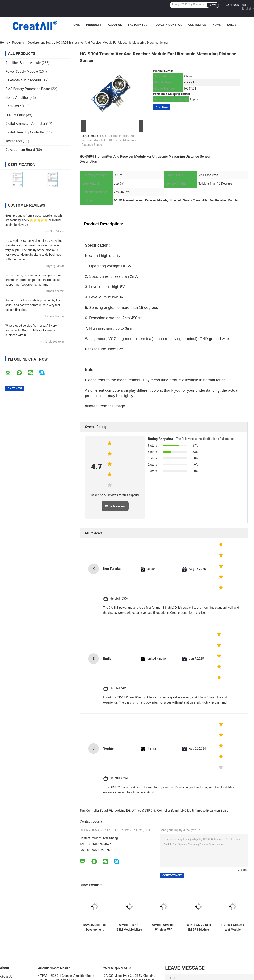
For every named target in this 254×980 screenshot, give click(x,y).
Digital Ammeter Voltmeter (25, 124)
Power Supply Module (22, 71)
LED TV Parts (15, 115)
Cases (232, 25)
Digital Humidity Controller (25, 132)
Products (94, 25)
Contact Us (197, 25)
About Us (115, 25)
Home (76, 25)
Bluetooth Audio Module (23, 80)
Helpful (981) (119, 688)
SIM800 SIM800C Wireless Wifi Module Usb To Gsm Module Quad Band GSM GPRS (164, 927)
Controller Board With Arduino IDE (108, 811)
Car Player (13, 106)
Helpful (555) (119, 599)
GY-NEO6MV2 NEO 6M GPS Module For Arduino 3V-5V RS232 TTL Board (198, 927)
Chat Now (233, 5)
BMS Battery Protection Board (28, 89)
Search (213, 5)
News (217, 25)
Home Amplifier (17, 98)
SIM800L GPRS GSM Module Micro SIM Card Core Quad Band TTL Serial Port (129, 927)
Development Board (40, 43)
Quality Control (169, 25)
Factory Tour (139, 25)
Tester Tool (14, 141)
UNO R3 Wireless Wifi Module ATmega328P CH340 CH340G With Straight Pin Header (233, 927)
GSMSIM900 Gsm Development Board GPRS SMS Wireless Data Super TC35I (95, 927)
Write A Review (115, 506)
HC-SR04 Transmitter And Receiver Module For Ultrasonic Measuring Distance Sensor (109, 140)
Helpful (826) (119, 778)
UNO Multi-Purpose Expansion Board (204, 811)
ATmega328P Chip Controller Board (155, 811)
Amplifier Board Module (23, 63)
